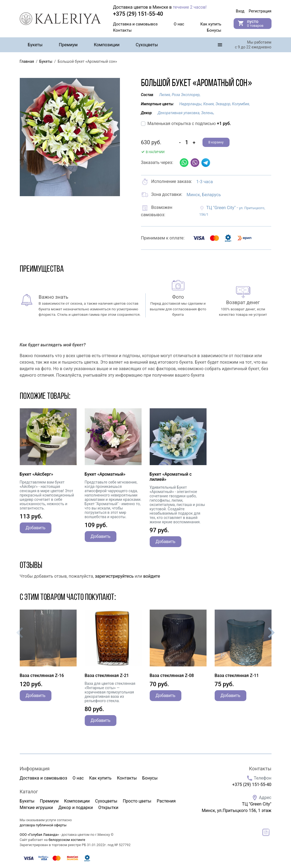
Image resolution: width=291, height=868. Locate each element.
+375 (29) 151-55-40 (252, 785)
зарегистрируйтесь (114, 576)
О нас (179, 24)
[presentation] (20, 633)
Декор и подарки (76, 808)
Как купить (211, 24)
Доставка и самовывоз (135, 24)
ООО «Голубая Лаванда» (39, 835)
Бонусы (214, 30)
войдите (152, 576)
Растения (166, 801)
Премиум (68, 45)
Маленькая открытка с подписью (189, 124)
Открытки (108, 808)
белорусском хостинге (67, 840)
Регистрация (260, 11)
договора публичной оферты (43, 825)
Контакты (122, 30)
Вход (240, 11)
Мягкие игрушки (36, 808)
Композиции (107, 45)
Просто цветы (137, 801)
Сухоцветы (147, 45)
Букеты (35, 45)
